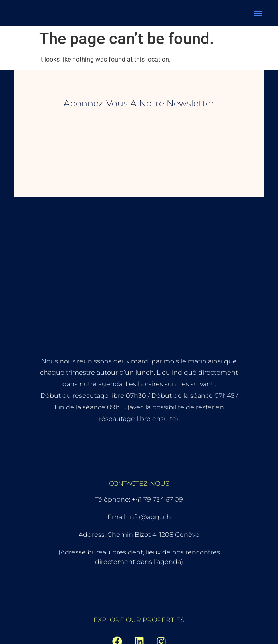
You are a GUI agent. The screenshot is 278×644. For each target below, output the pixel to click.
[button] (258, 13)
